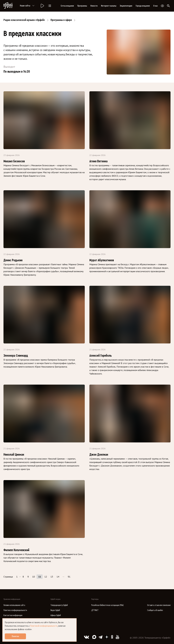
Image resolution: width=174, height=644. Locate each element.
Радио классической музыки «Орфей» (24, 20)
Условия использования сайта (14, 605)
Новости (94, 6)
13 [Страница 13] (52, 577)
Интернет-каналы (109, 6)
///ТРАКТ (95, 610)
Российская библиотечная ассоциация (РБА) (107, 605)
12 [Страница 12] (46, 577)
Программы (82, 6)
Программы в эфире (61, 20)
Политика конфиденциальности (15, 610)
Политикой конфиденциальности (44, 626)
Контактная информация (13, 615)
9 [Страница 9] (28, 577)
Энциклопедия (126, 6)
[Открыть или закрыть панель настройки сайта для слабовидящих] (162, 6)
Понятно (15, 636)
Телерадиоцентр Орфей (59, 605)
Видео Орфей (55, 610)
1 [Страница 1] (17, 577)
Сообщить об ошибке (155, 610)
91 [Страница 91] (69, 577)
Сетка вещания (67, 6)
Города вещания (143, 6)
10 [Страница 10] (34, 577)
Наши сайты (28, 6)
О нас (155, 6)
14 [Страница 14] (58, 577)
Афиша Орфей (56, 615)
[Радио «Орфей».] (42, 6)
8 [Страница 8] (23, 577)
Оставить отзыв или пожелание (159, 605)
